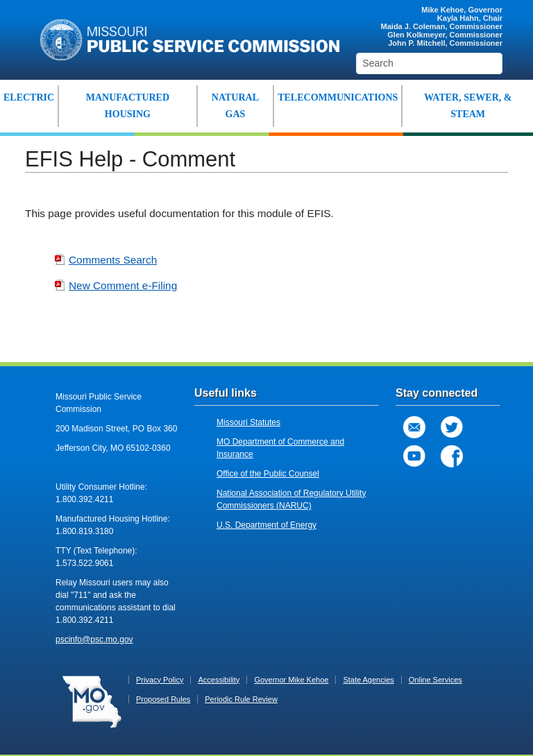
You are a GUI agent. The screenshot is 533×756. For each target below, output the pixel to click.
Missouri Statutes (248, 422)
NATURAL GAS (235, 106)
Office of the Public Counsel (268, 474)
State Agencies (368, 680)
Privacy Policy (160, 680)
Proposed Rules (163, 699)
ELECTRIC (29, 97)
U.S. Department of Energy (266, 525)
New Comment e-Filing (116, 285)
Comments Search (105, 260)
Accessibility (219, 680)
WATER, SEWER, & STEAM (468, 106)
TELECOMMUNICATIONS (338, 97)
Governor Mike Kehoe (291, 680)
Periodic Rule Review (241, 699)
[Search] (429, 63)
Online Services (435, 680)
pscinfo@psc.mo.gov (94, 639)
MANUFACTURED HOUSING (128, 106)
